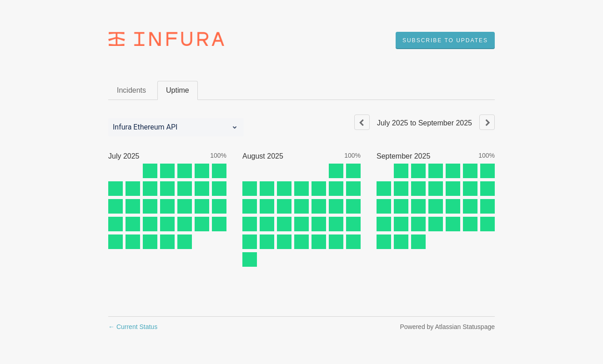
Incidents (131, 90)
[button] (445, 40)
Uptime (178, 90)
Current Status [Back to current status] (133, 327)
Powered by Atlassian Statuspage (447, 327)
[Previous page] (362, 122)
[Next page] (487, 122)
